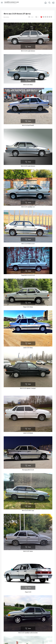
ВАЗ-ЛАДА (6, 17)
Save (29, 47)
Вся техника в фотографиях (12, 3)
